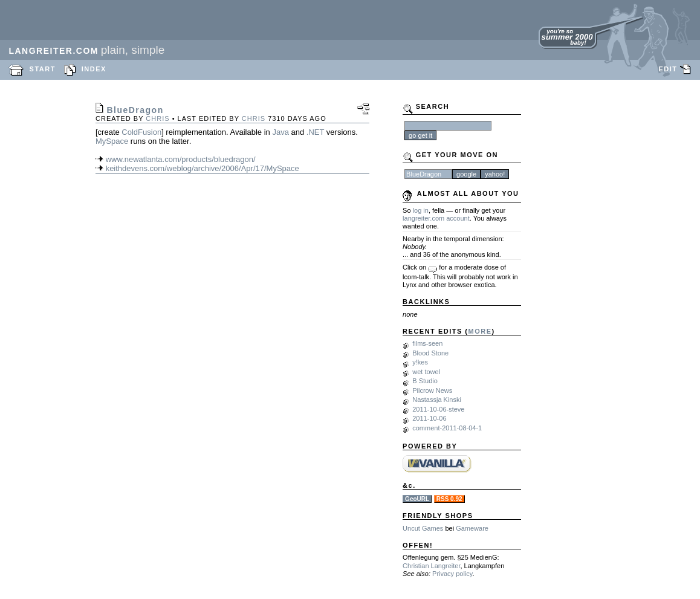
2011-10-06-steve (438, 409)
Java (280, 132)
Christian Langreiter (431, 566)
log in (421, 210)
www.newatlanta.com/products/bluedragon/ (181, 159)
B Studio (425, 381)
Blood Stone (430, 353)
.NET (315, 132)
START (43, 69)
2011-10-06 (429, 418)
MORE (480, 331)
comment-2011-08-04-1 (447, 428)
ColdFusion (141, 132)
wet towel (426, 372)
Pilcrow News (432, 390)
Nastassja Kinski (437, 400)
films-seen (427, 343)
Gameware (472, 528)
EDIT (668, 69)
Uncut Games (423, 528)
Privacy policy (452, 574)
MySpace (112, 141)
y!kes (420, 362)
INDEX (94, 69)
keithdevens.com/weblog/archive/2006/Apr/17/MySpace (203, 168)
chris (157, 118)
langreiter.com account (436, 218)
